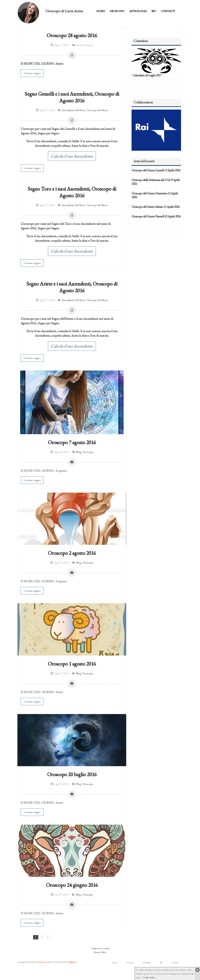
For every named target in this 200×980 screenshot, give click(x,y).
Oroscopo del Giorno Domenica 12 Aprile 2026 (155, 195)
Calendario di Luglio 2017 (147, 75)
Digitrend (72, 962)
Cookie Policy (149, 977)
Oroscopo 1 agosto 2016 (72, 664)
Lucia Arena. (41, 962)
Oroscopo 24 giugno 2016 (72, 885)
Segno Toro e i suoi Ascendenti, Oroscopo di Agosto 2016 (72, 192)
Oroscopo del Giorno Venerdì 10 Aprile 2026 (156, 216)
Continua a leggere (32, 73)
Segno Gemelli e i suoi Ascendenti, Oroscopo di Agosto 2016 (72, 97)
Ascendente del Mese (74, 110)
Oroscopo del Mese (97, 110)
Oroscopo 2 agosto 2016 (72, 553)
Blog (79, 452)
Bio (154, 11)
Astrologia (138, 11)
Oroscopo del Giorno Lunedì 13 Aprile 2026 (156, 170)
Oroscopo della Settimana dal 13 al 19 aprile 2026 (156, 182)
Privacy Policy (100, 952)
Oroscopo (117, 11)
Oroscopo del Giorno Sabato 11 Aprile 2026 (156, 207)
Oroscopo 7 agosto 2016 (72, 442)
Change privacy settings (100, 948)
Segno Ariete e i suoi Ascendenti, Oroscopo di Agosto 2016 (72, 287)
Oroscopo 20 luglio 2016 (72, 774)
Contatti (168, 11)
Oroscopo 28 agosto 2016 (72, 35)
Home (101, 11)
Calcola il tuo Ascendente (72, 156)
